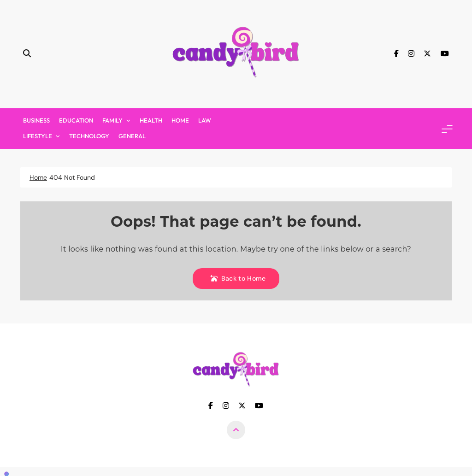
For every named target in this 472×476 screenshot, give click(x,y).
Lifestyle (38, 136)
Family (112, 120)
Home (180, 120)
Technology (89, 136)
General (132, 136)
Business (36, 120)
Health (151, 120)
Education (76, 120)
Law (205, 120)
